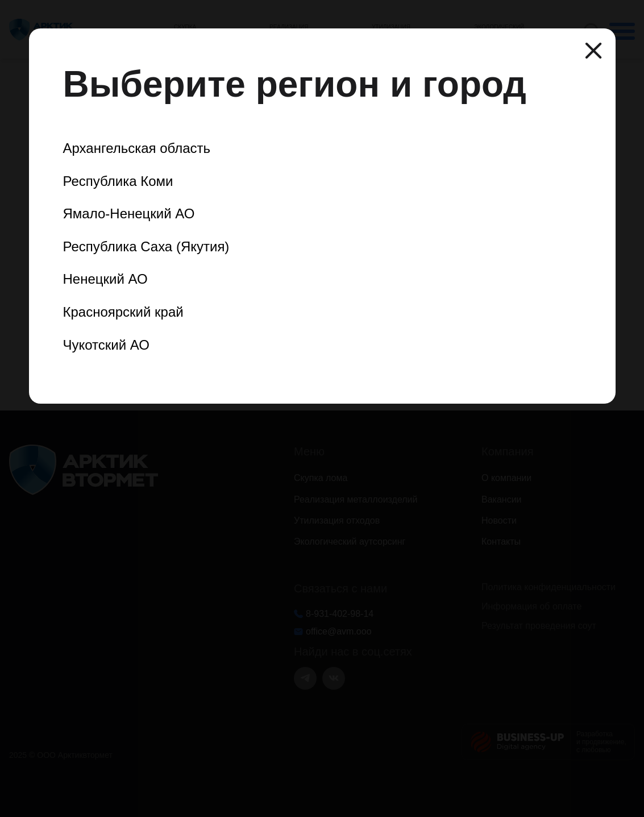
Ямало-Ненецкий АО (129, 213)
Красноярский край (123, 312)
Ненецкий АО (105, 279)
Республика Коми (118, 181)
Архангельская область (137, 148)
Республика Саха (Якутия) (146, 246)
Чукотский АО (106, 345)
